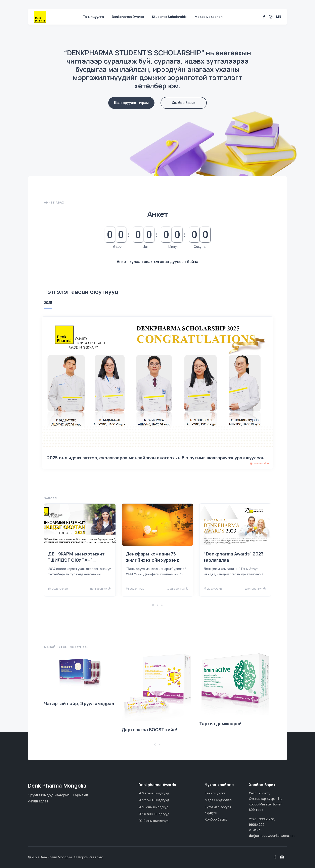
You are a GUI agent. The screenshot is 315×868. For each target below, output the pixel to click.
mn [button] (279, 17)
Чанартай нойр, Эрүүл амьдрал (79, 703)
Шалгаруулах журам (131, 103)
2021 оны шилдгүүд (153, 807)
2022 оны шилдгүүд (154, 800)
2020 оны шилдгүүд (154, 814)
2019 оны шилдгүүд (154, 821)
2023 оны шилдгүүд (154, 793)
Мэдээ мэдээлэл (209, 17)
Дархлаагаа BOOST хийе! (150, 730)
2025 (48, 303)
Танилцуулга (93, 17)
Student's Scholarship (169, 17)
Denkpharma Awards (128, 17)
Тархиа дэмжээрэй (220, 724)
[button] (153, 605)
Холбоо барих (184, 103)
